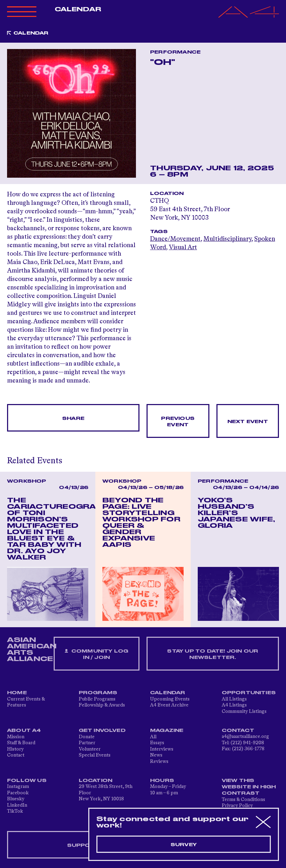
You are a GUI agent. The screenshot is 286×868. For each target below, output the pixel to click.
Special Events (95, 755)
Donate (87, 737)
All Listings (234, 699)
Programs (98, 693)
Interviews (162, 749)
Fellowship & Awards (102, 705)
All (153, 737)
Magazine (167, 731)
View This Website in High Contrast (249, 787)
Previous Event (178, 422)
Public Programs (97, 699)
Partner (87, 743)
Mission (16, 737)
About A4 (24, 731)
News (156, 755)
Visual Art (183, 247)
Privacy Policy (237, 806)
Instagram (18, 787)
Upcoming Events (170, 699)
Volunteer (90, 749)
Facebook (18, 793)
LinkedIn (17, 805)
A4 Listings (234, 705)
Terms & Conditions (243, 800)
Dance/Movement (175, 239)
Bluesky (16, 799)
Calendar (78, 10)
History (15, 749)
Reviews (159, 762)
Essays (157, 743)
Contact (16, 755)
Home (17, 693)
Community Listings (244, 711)
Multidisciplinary (227, 239)
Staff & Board (21, 743)
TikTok (15, 811)
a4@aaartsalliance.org (245, 736)
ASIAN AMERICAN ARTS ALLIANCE (32, 649)
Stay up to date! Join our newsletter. (213, 654)
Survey (184, 845)
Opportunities (249, 693)
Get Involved (102, 731)
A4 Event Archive (169, 705)
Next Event (248, 422)
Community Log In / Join (96, 655)
